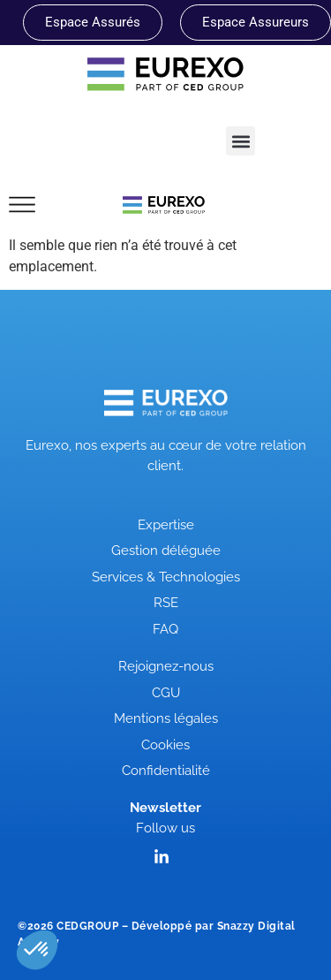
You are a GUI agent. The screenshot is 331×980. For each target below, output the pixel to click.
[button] (241, 141)
